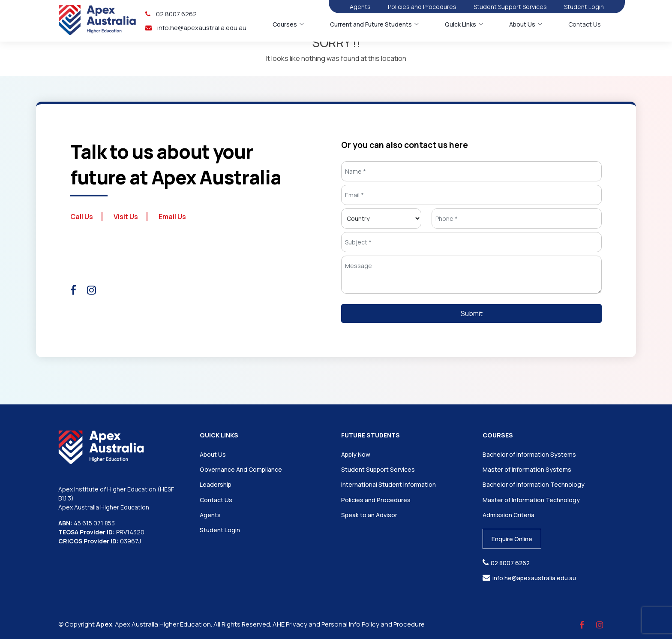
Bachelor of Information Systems (529, 454)
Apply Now (356, 454)
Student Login (584, 7)
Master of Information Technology (531, 500)
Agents (360, 7)
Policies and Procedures (422, 7)
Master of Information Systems (527, 469)
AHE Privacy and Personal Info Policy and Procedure (349, 624)
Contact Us (585, 24)
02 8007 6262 (171, 14)
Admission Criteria (508, 515)
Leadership (216, 484)
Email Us (172, 217)
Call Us (82, 217)
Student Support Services (510, 7)
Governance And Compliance (241, 469)
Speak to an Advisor (369, 515)
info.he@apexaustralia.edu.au (196, 28)
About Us (213, 454)
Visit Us (126, 217)
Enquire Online (512, 539)
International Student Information (388, 484)
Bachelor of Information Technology (534, 484)
